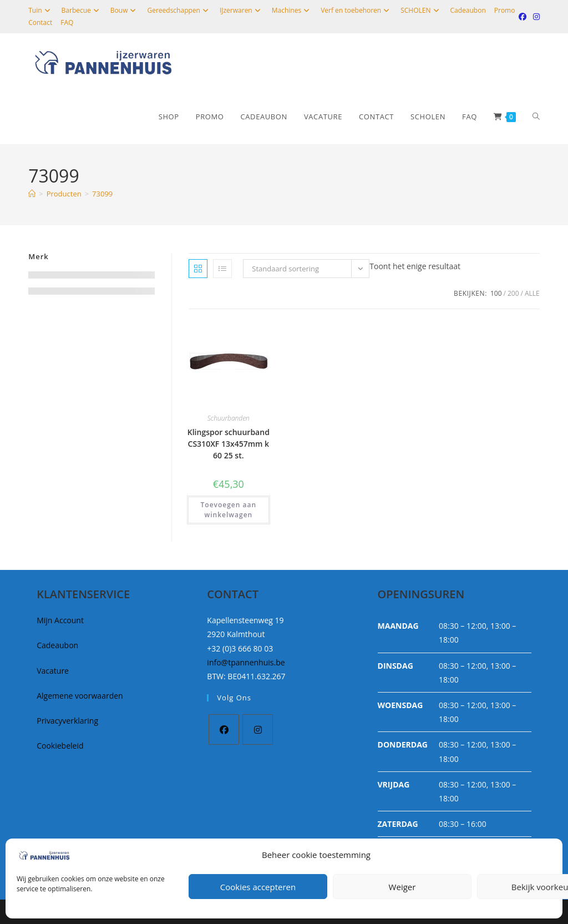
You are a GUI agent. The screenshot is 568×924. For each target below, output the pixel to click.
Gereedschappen (179, 10)
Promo (505, 10)
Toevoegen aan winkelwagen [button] (229, 510)
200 (513, 293)
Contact (40, 22)
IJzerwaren (242, 10)
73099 (102, 194)
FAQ (67, 22)
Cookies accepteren (258, 887)
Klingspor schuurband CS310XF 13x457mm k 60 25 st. (229, 444)
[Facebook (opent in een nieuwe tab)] (523, 17)
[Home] (32, 194)
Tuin (40, 10)
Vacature (53, 671)
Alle (532, 293)
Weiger (402, 887)
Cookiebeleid (60, 746)
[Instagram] (258, 729)
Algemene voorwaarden (80, 696)
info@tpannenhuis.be (246, 662)
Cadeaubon (468, 10)
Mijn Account (60, 620)
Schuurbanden (229, 418)
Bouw (125, 10)
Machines (292, 10)
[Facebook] (224, 729)
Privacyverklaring (67, 721)
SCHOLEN (421, 10)
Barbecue (82, 10)
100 (496, 293)
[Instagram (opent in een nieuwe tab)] (535, 17)
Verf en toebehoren (356, 10)
